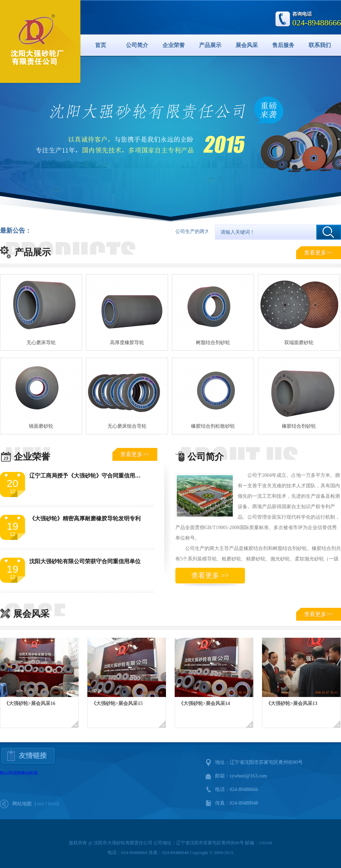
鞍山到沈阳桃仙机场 (19, 773)
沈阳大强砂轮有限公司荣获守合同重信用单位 (85, 561)
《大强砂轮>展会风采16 (30, 703)
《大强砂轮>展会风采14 (204, 703)
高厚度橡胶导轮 (127, 343)
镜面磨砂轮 (41, 426)
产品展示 (210, 45)
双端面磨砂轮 (299, 343)
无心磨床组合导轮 (127, 426)
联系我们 (320, 45)
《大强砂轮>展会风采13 (292, 703)
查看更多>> (318, 253)
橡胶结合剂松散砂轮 (213, 426)
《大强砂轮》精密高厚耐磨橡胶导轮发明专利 (85, 518)
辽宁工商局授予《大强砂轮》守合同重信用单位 (88, 476)
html (53, 804)
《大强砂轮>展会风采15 (117, 703)
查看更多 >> (210, 575)
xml (40, 804)
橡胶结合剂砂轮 (299, 426)
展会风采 (247, 45)
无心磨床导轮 (41, 343)
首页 (101, 45)
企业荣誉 (174, 45)
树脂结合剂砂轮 (213, 343)
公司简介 (137, 45)
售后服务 (283, 45)
